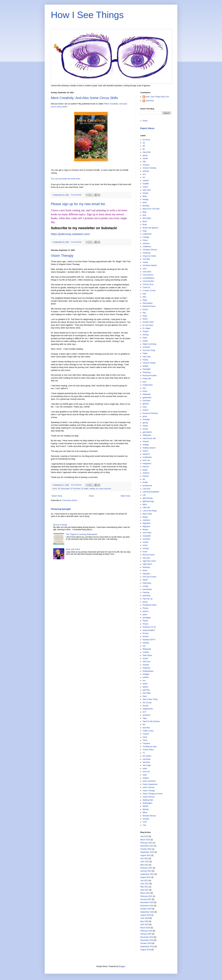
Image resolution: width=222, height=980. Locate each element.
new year (146, 558)
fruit (144, 388)
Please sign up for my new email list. (78, 204)
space (145, 684)
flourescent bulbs (150, 375)
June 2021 (145, 884)
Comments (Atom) (70, 500)
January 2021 (146, 899)
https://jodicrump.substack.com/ (70, 234)
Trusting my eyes (150, 747)
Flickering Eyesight (61, 509)
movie (145, 545)
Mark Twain (147, 514)
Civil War (146, 259)
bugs (145, 231)
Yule (144, 825)
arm (144, 174)
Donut (145, 319)
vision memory (149, 787)
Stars (145, 696)
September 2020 (147, 912)
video (145, 769)
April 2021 (144, 890)
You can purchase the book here (65, 179)
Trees (145, 740)
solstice (146, 677)
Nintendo (146, 567)
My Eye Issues (149, 555)
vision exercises (105, 489)
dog (144, 313)
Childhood (147, 247)
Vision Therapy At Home (153, 794)
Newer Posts (57, 496)
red (144, 646)
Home (91, 496)
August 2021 (145, 877)
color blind (147, 272)
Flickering (147, 372)
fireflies (146, 366)
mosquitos (147, 536)
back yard (147, 190)
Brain (145, 225)
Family (145, 360)
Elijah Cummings (150, 344)
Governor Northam (150, 413)
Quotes (146, 636)
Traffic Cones (148, 731)
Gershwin (147, 401)
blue (144, 215)
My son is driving (60, 525)
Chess (145, 240)
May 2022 (144, 865)
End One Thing (149, 350)
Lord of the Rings (150, 511)
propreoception (149, 630)
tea (144, 724)
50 (144, 149)
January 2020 (146, 934)
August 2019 (145, 950)
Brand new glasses (150, 228)
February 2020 (146, 931)
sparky (145, 687)
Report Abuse (147, 128)
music (145, 552)
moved (145, 542)
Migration (146, 526)
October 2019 (146, 943)
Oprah (145, 580)
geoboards (147, 398)
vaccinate (147, 759)
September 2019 (147, 947)
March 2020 (145, 928)
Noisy (145, 570)
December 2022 (147, 846)
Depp (145, 300)
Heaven (146, 442)
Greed (145, 426)
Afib (144, 162)
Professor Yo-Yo (149, 627)
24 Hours (146, 140)
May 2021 (144, 887)
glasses (146, 404)
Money (145, 530)
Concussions (148, 275)
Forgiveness (148, 385)
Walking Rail (148, 800)
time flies (146, 728)
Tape (145, 718)
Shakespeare (148, 671)
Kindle (145, 482)
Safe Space (147, 655)
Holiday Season (149, 448)
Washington (147, 803)
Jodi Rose (150, 101)
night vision (147, 564)
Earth (145, 338)
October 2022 (146, 849)
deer (144, 297)
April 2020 (144, 924)
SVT (144, 712)
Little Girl (146, 508)
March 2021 (145, 893)
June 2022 (145, 862)
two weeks (147, 756)
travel (145, 737)
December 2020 (147, 902)
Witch (145, 813)
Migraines (147, 523)
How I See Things (87, 15)
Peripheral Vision (150, 605)
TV (144, 753)
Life (144, 495)
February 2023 (146, 843)
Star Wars (147, 693)
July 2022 (144, 858)
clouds (145, 262)
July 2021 (144, 881)
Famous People (149, 363)
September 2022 (147, 852)
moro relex (147, 533)
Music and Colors (73, 549)
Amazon (146, 165)
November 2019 (147, 940)
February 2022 (146, 868)
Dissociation (66, 489)
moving (146, 548)
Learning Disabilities (151, 492)
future (145, 391)
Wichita (146, 809)
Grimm (145, 429)
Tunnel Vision (148, 750)
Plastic (145, 621)
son (97, 489)
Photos (145, 608)
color (145, 269)
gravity (145, 423)
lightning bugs (148, 501)
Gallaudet (147, 394)
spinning (146, 690)
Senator (146, 665)
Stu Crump (147, 703)
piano (145, 615)
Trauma (146, 734)
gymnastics (147, 432)
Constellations (148, 278)
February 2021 (146, 896)
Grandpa (146, 419)
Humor (145, 451)
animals (146, 171)
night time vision (149, 561)
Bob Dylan (147, 218)
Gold (145, 407)
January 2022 (146, 871)
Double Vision (148, 322)
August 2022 (145, 855)
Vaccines (146, 762)
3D (59, 489)
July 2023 (144, 836)
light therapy (148, 498)
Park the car (148, 599)
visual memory (149, 797)
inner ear (146, 460)
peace (145, 602)
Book (145, 221)
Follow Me (147, 379)
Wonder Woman (149, 816)
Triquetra (146, 743)
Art (144, 177)
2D (144, 143)
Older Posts (125, 496)
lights (145, 504)
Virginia (146, 778)
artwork (146, 181)
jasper (145, 470)
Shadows (146, 668)
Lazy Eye (146, 489)
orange (145, 586)
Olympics (146, 574)
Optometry (147, 583)
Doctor (145, 309)
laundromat (147, 486)
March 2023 (145, 840)
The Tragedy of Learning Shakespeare (82, 534)
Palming (146, 592)
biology (146, 199)
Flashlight (147, 369)
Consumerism (148, 281)
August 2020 (145, 915)
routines (146, 652)
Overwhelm (147, 589)
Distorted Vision (149, 306)
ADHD (145, 159)
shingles (146, 674)
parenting (146, 596)
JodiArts (146, 473)
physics (146, 611)
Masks (145, 517)
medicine (146, 520)
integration (147, 464)
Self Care (146, 662)
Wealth (145, 806)
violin (145, 775)
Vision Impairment (150, 784)
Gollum (146, 410)
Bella (145, 196)
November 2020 (147, 906)
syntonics (146, 715)
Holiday (146, 445)
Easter (145, 341)
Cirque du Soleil (149, 256)
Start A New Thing (150, 699)
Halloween (147, 435)
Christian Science (150, 250)
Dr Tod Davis (76, 489)
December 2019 (147, 937)
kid (144, 479)
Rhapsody (147, 649)
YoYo (145, 822)
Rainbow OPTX (149, 640)
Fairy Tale (147, 357)
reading (92, 489)
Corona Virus (148, 284)
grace (145, 416)
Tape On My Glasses (151, 721)
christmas (147, 253)
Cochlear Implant (150, 265)
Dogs (145, 316)
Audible (146, 184)
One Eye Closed (149, 577)
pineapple (147, 618)
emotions (146, 347)
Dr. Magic (85, 489)
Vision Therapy (62, 256)
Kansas (146, 476)
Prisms (145, 624)
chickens (146, 243)
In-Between (147, 457)
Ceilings (146, 237)
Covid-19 (146, 287)
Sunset (145, 706)
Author (145, 187)
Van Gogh (147, 765)
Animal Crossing (149, 168)
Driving (145, 335)
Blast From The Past (151, 209)
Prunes (146, 633)
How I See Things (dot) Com (157, 97)
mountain (146, 539)
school (145, 658)
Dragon (146, 331)
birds (145, 202)
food (144, 382)
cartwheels (147, 234)
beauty (145, 193)
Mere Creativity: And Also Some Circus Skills (84, 98)
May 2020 (144, 921)
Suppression (148, 709)
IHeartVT (146, 454)
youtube (146, 819)
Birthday (146, 206)
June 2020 (145, 918)
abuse (145, 155)
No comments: (77, 195)
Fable (145, 353)
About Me (147, 152)
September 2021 (147, 874)
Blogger (122, 966)
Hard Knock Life (149, 438)
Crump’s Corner (149, 291)
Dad (144, 294)
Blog (144, 212)
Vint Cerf (146, 772)
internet (146, 467)
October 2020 (146, 909)
